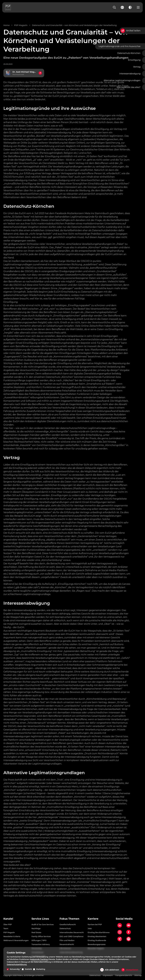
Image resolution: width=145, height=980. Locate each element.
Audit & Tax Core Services (42, 925)
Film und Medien (67, 940)
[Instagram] (120, 932)
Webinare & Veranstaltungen (16, 940)
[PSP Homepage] (8, 7)
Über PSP (8, 925)
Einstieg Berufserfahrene (99, 932)
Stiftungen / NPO (39, 940)
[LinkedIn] (120, 925)
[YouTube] (129, 925)
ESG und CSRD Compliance (72, 936)
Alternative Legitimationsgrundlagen (122, 80)
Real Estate (36, 932)
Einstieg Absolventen (97, 936)
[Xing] (120, 939)
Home (7, 25)
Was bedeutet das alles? (129, 87)
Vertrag (137, 67)
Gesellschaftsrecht (68, 925)
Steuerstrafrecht (67, 944)
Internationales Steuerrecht (72, 932)
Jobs (90, 928)
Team (6, 928)
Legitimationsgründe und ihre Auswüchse (120, 46)
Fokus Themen (69, 919)
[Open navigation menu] (138, 7)
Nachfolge (36, 928)
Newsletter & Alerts (12, 936)
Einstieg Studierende (97, 940)
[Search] (114, 7)
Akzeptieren (130, 970)
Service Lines (40, 919)
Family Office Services (41, 936)
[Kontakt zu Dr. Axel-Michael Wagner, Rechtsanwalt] (24, 73)
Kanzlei (8, 919)
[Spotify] (129, 939)
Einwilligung (134, 60)
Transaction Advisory (41, 944)
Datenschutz (65, 928)
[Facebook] (129, 932)
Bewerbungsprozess (97, 944)
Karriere (93, 919)
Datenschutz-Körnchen (129, 53)
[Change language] (122, 7)
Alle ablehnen (110, 970)
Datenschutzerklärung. (17, 964)
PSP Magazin (21, 25)
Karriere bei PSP (95, 925)
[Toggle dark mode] (130, 7)
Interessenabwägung (130, 74)
